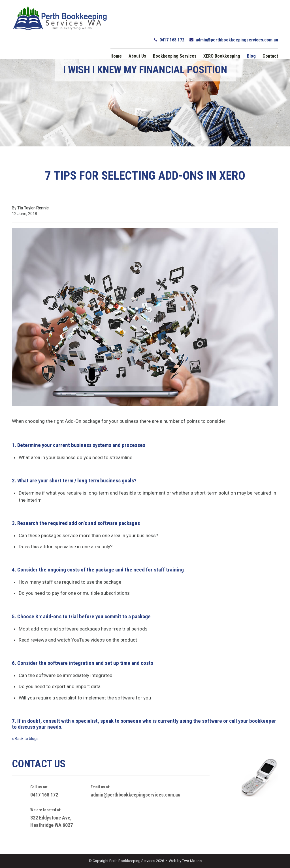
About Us (137, 56)
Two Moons (192, 861)
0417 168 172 (172, 40)
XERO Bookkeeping (222, 56)
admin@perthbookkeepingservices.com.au (237, 40)
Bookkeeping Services (175, 56)
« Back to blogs (25, 739)
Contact (270, 56)
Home (116, 56)
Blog (251, 56)
